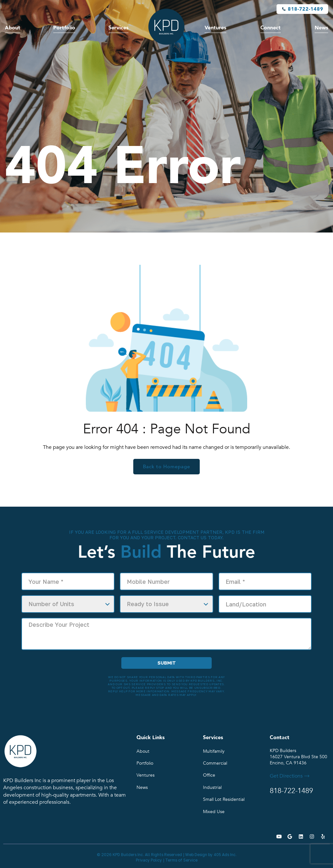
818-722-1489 (306, 9)
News (321, 28)
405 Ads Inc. (225, 855)
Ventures (215, 28)
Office (209, 775)
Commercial (215, 763)
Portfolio (64, 28)
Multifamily (214, 751)
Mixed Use (214, 812)
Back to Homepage (166, 467)
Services (118, 28)
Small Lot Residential (224, 799)
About (13, 28)
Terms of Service (181, 860)
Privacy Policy (149, 860)
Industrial (212, 787)
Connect (271, 28)
